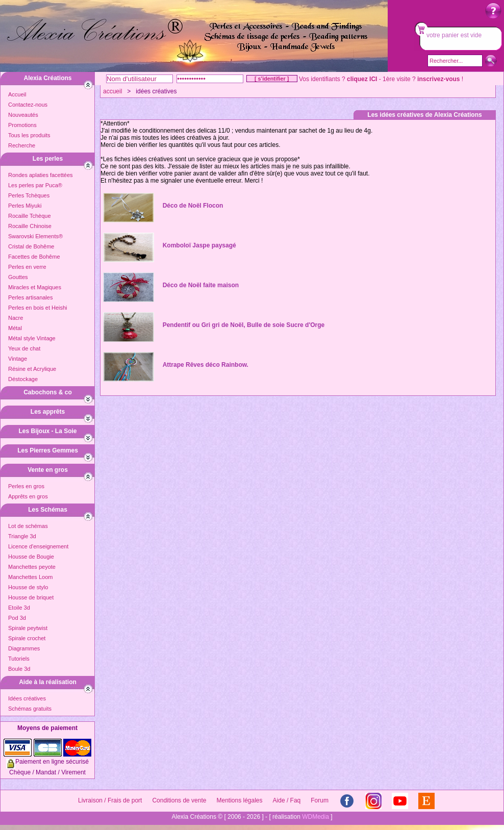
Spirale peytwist (28, 628)
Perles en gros (26, 486)
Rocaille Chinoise (30, 226)
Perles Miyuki (25, 206)
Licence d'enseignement (38, 546)
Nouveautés (23, 115)
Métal (15, 328)
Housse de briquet (31, 597)
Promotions (22, 125)
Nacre (16, 318)
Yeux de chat (24, 348)
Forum (320, 800)
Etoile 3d (19, 608)
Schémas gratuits (30, 709)
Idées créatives (27, 698)
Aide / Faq (287, 800)
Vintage (18, 359)
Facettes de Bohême (34, 257)
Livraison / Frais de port (110, 800)
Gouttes (18, 277)
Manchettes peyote (32, 567)
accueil (112, 91)
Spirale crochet (27, 638)
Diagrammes (24, 648)
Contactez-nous (28, 105)
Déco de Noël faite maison (201, 285)
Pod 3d (17, 618)
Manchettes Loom (30, 577)
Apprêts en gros (28, 496)
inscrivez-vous (438, 79)
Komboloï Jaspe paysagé (199, 245)
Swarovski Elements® (35, 236)
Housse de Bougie (31, 557)
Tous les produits (29, 135)
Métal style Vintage (32, 338)
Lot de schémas (28, 526)
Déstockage (23, 379)
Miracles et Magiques (35, 287)
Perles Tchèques (29, 195)
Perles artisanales (30, 297)
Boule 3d (19, 669)
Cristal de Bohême (31, 246)
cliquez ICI (362, 79)
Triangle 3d (22, 536)
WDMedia (316, 817)
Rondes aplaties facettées (41, 175)
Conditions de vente (179, 800)
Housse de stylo (28, 587)
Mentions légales (239, 800)
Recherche (22, 145)
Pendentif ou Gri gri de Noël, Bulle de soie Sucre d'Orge (244, 325)
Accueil (17, 94)
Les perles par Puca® (35, 185)
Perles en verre (27, 267)
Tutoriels (19, 659)
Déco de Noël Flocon (193, 206)
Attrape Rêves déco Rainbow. (206, 365)
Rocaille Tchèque (30, 216)
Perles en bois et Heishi (38, 308)
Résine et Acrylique (32, 369)
